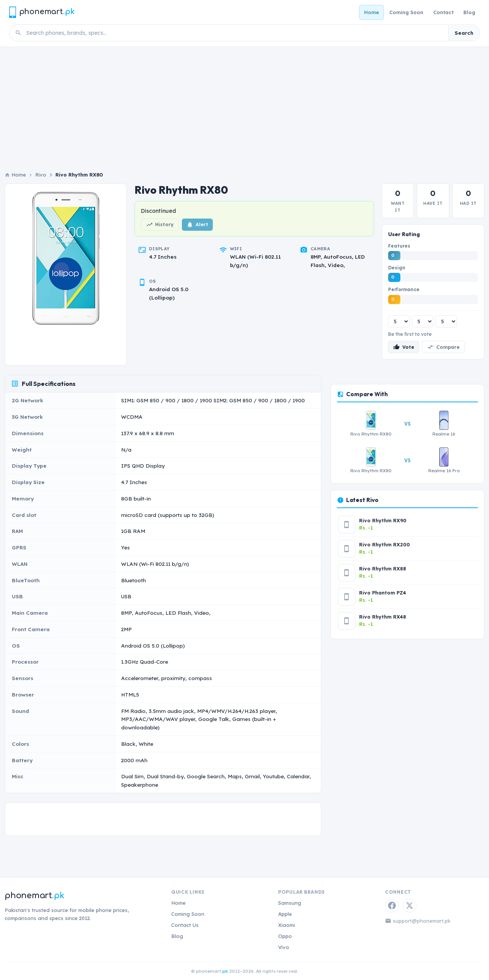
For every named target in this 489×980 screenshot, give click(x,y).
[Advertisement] (244, 104)
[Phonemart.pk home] (42, 12)
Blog (469, 12)
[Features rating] (399, 321)
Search (464, 33)
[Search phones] (235, 33)
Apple (285, 914)
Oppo (285, 936)
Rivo (41, 175)
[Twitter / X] (410, 905)
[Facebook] (392, 905)
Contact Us (185, 925)
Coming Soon (406, 12)
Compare (443, 347)
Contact (443, 12)
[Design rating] (423, 321)
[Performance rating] (446, 321)
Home (372, 12)
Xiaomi (287, 925)
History (160, 225)
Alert (197, 225)
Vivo (284, 947)
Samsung (290, 903)
